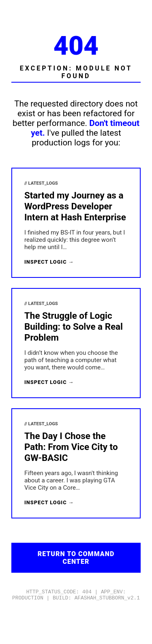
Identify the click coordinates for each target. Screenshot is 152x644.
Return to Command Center (76, 558)
